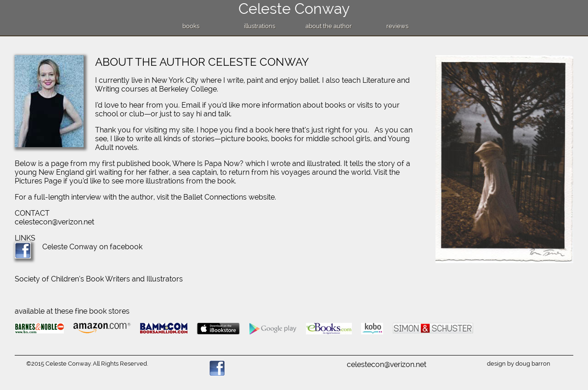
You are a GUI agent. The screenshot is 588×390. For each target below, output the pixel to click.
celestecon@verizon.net (54, 222)
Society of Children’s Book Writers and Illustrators (99, 279)
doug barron (533, 364)
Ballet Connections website (229, 197)
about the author (329, 26)
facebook (126, 247)
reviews (397, 26)
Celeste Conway (294, 9)
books (191, 26)
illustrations (260, 26)
